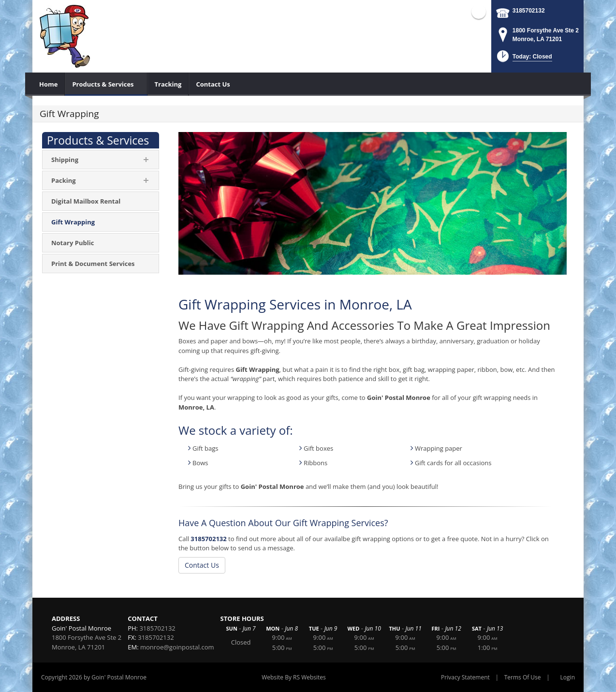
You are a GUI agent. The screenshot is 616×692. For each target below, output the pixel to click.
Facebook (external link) (479, 12)
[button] (523, 59)
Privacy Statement (465, 677)
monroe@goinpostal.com (177, 647)
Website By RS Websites (294, 677)
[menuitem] (49, 84)
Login (568, 677)
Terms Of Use (523, 677)
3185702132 (529, 11)
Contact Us (202, 565)
